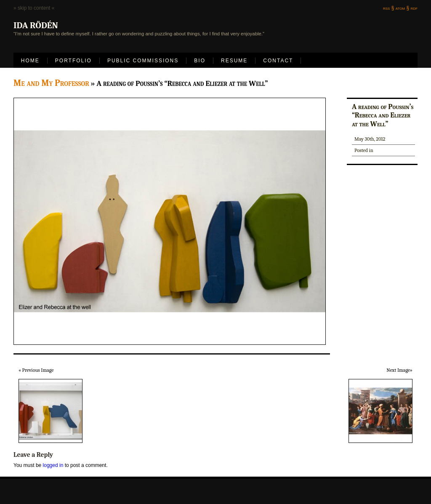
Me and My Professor (51, 83)
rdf (414, 8)
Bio (200, 61)
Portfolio (73, 61)
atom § (402, 8)
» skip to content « (34, 8)
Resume (234, 61)
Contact (278, 61)
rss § (388, 8)
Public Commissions (143, 61)
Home (30, 61)
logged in (53, 465)
